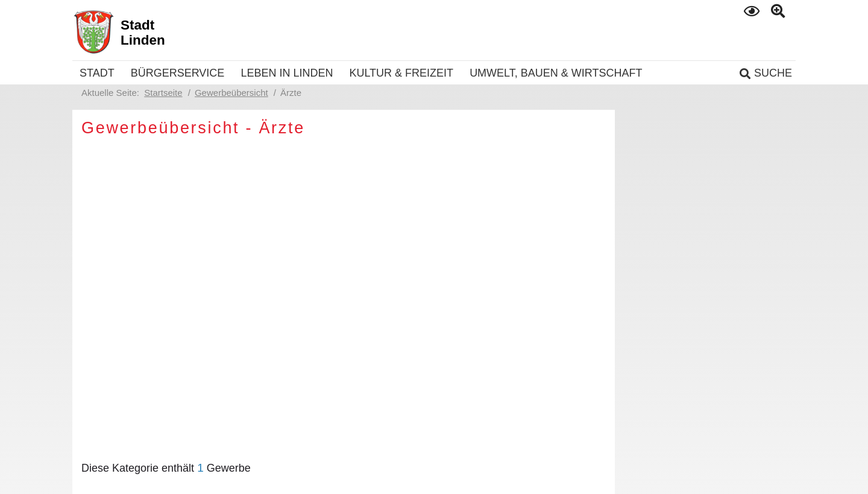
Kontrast (752, 11)
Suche (773, 73)
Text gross (779, 11)
